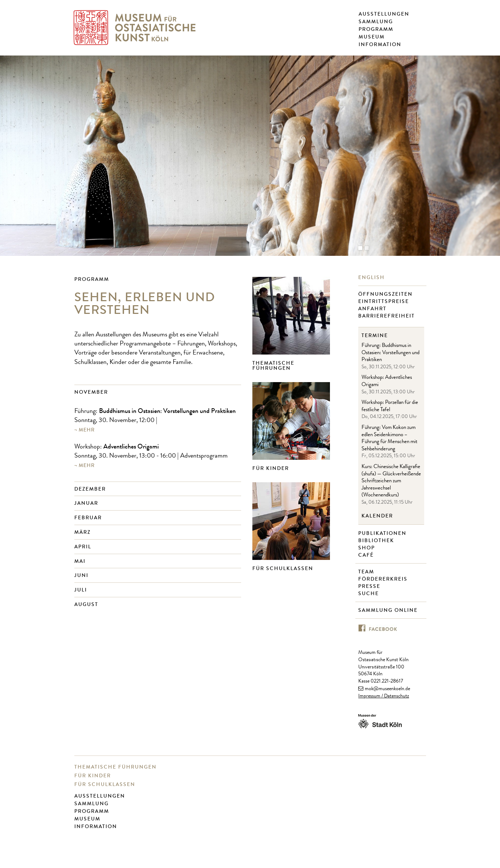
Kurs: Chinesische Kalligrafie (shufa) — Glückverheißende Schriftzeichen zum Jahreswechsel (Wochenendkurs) (391, 481)
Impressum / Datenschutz (384, 696)
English (372, 278)
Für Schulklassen (283, 568)
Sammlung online (389, 610)
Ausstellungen (384, 14)
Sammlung (376, 22)
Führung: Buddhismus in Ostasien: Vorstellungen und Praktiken (391, 353)
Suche (369, 594)
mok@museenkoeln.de (387, 689)
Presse (370, 586)
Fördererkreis (384, 579)
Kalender (377, 516)
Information (380, 45)
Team (367, 572)
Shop (367, 548)
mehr (87, 430)
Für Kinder (271, 468)
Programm (376, 29)
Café (367, 555)
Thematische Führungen (273, 366)
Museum (372, 37)
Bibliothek (377, 541)
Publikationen (383, 533)
